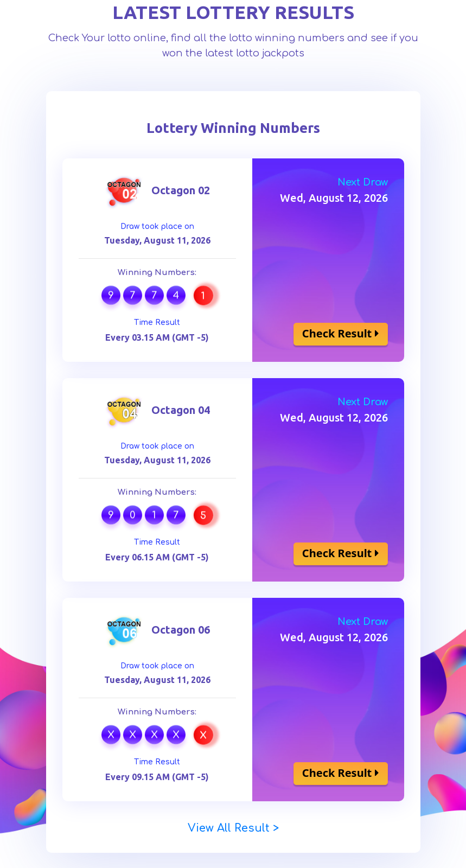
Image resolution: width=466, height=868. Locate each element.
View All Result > (233, 828)
